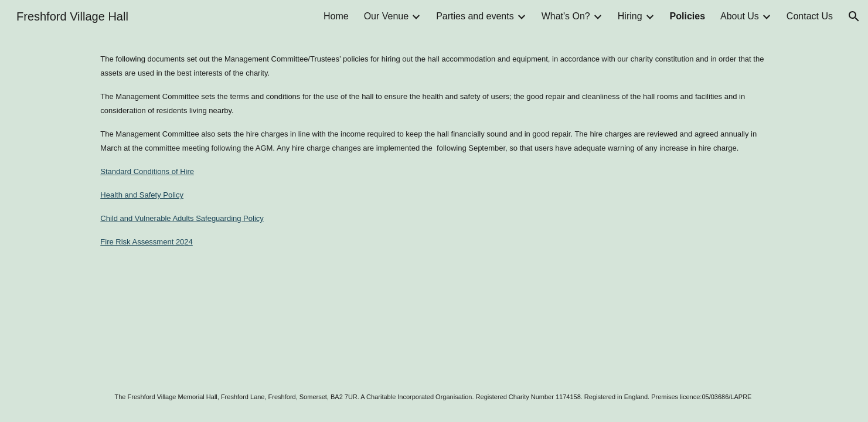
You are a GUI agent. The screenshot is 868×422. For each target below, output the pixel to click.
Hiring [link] (630, 16)
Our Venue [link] (387, 16)
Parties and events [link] (475, 16)
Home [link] (336, 16)
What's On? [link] (566, 16)
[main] (434, 150)
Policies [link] (687, 16)
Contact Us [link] (810, 16)
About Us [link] (740, 16)
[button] (854, 16)
